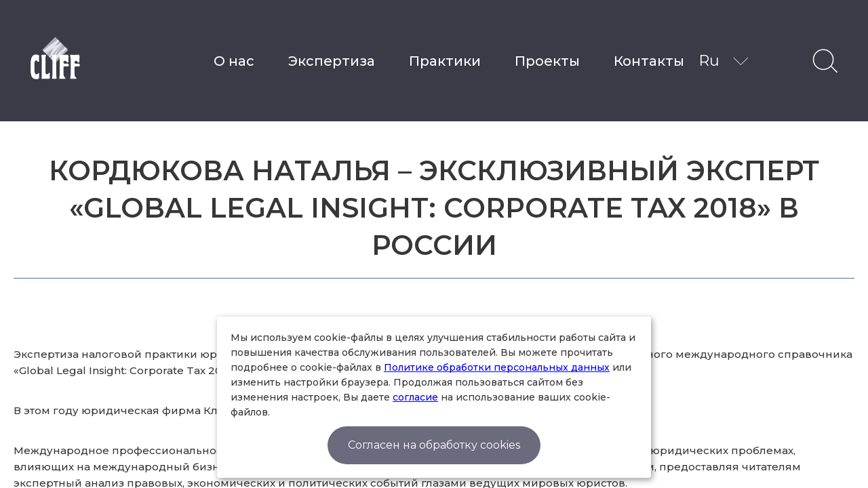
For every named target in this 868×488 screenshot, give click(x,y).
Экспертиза (332, 61)
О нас (234, 61)
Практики (445, 61)
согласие (415, 397)
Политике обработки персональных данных (497, 367)
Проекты (547, 61)
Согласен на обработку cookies (434, 445)
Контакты (649, 61)
